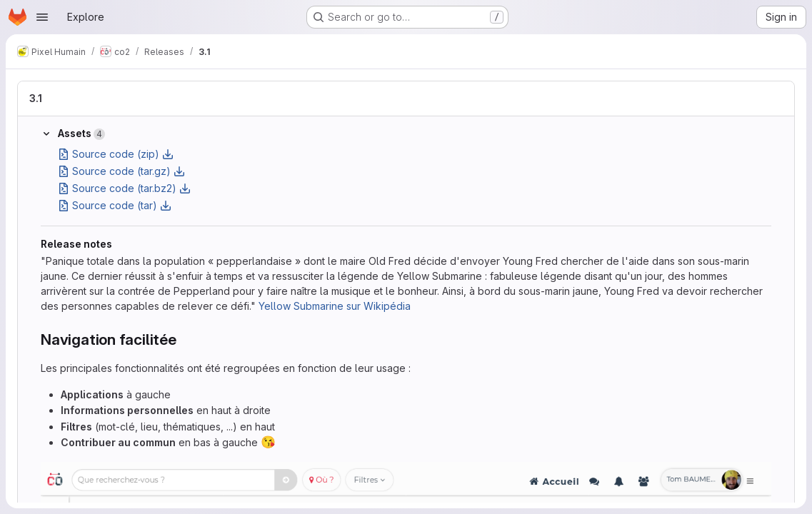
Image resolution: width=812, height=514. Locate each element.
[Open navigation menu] (42, 17)
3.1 (36, 98)
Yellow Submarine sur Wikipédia (335, 306)
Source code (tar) (115, 205)
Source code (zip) (116, 154)
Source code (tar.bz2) (124, 188)
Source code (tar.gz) (121, 171)
